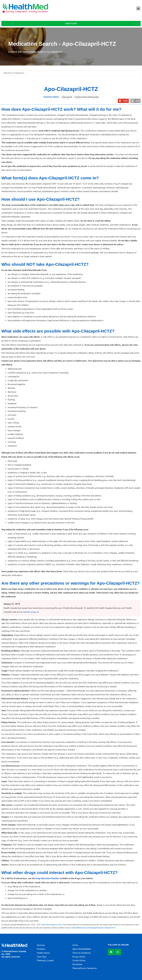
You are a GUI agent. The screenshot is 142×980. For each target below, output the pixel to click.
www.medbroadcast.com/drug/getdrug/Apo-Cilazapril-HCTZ (93, 928)
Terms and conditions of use (52, 925)
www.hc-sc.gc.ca (31, 612)
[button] (138, 8)
